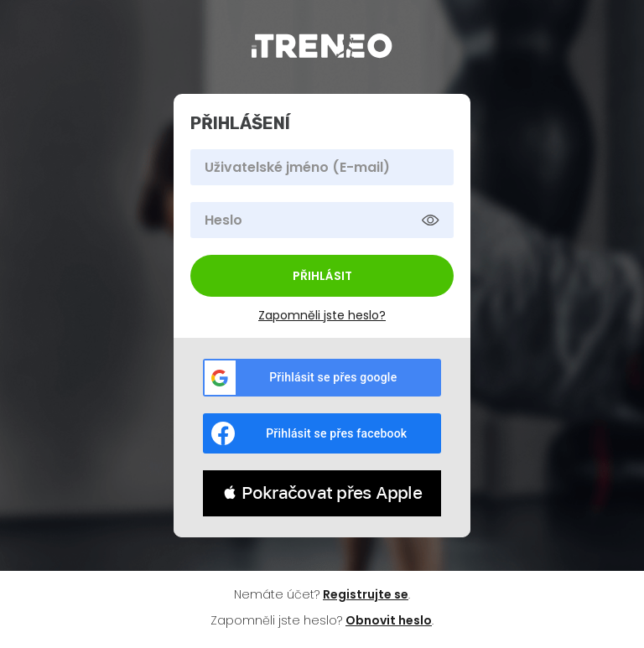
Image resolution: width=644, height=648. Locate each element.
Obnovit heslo (389, 620)
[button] (322, 493)
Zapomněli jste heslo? (322, 315)
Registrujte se (366, 594)
